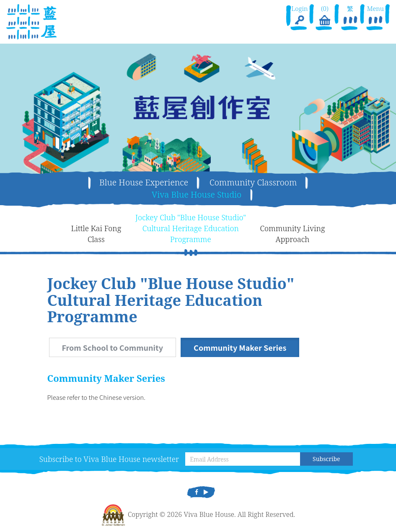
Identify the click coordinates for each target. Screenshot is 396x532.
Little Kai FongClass (96, 234)
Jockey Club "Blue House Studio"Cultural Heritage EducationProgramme (191, 228)
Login (299, 16)
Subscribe (326, 459)
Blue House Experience (144, 182)
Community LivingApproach (293, 234)
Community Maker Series (240, 347)
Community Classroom (253, 182)
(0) (325, 16)
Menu (375, 16)
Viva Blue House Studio (197, 194)
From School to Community (113, 347)
